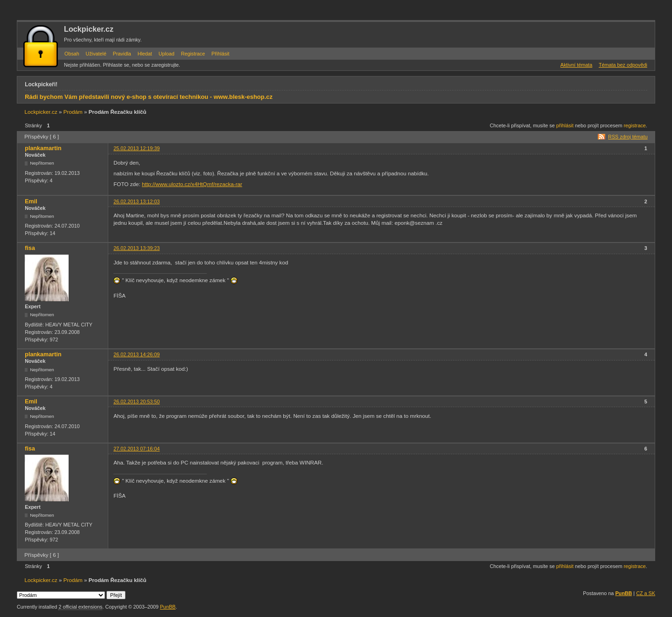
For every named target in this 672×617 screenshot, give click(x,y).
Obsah (72, 54)
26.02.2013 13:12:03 (136, 201)
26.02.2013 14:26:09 (136, 354)
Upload (167, 54)
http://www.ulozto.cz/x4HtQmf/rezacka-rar (192, 184)
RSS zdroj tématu (628, 137)
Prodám (73, 112)
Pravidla (122, 54)
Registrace (193, 54)
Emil (31, 201)
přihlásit (565, 125)
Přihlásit (220, 54)
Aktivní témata (576, 65)
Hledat (145, 54)
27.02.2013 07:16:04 (136, 449)
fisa (30, 248)
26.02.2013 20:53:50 (136, 402)
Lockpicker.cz (89, 29)
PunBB (623, 593)
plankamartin (43, 148)
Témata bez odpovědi (623, 65)
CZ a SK (646, 593)
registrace (634, 125)
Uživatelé (96, 54)
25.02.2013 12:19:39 (136, 148)
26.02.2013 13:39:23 (136, 248)
